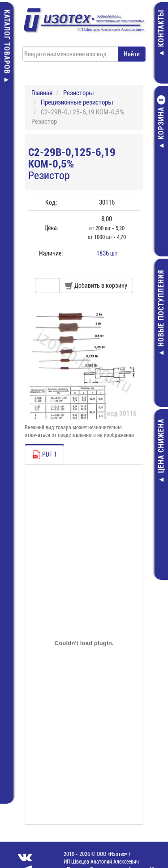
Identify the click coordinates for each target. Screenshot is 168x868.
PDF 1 (44, 455)
